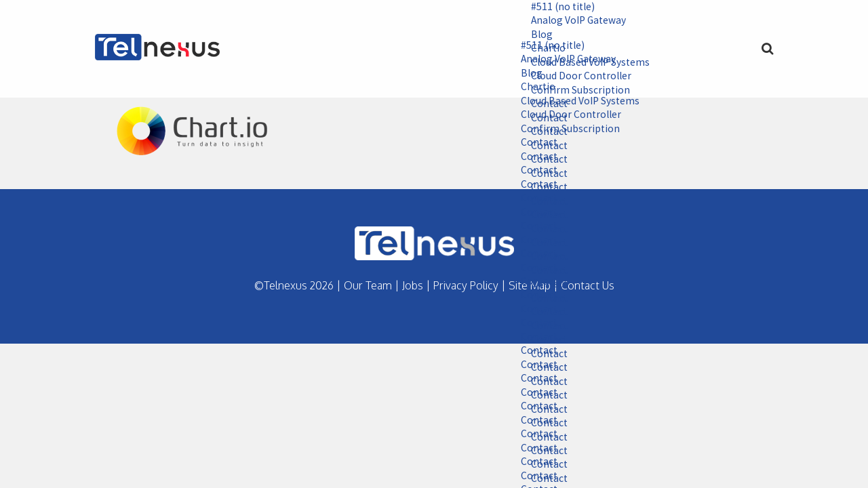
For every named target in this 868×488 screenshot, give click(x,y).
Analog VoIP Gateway (573, 21)
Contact (532, 144)
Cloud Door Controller (565, 117)
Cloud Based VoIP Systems (574, 102)
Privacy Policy (466, 285)
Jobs (413, 285)
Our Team (368, 285)
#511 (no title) (557, 7)
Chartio (531, 88)
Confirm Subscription (563, 130)
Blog (535, 35)
